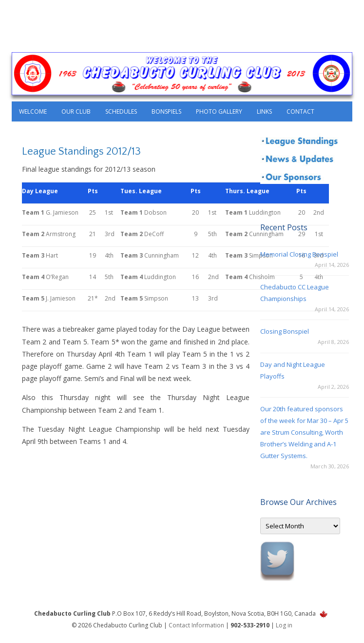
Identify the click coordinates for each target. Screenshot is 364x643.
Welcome (33, 111)
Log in (284, 625)
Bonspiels (166, 111)
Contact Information (196, 625)
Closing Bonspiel (285, 331)
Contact (300, 111)
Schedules (121, 111)
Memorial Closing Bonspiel (299, 254)
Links (264, 111)
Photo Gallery (219, 111)
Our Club (76, 111)
